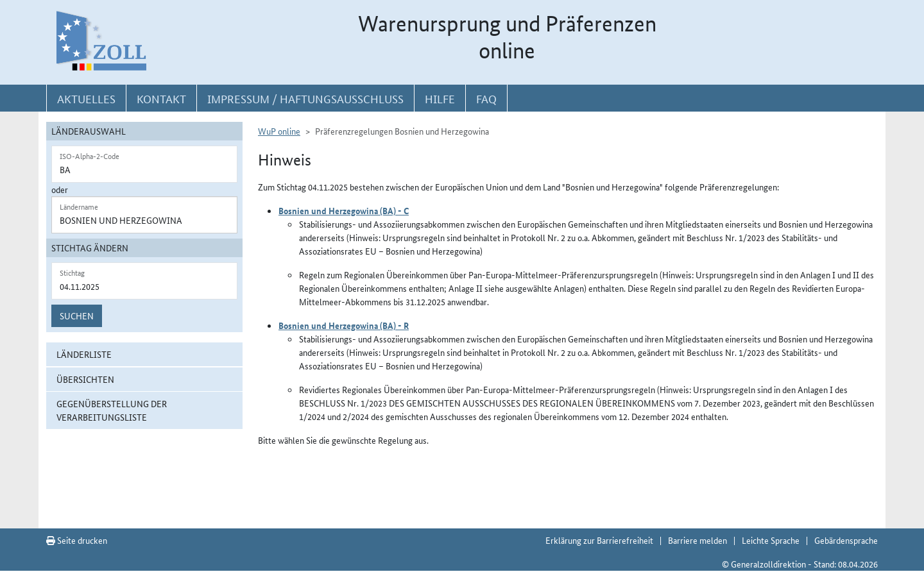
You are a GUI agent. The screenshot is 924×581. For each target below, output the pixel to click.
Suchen (77, 316)
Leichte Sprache (771, 540)
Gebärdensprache (846, 540)
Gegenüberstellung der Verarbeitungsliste (112, 410)
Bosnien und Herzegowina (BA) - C (344, 210)
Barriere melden (697, 540)
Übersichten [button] (85, 379)
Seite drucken (77, 540)
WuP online (279, 131)
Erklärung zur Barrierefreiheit (599, 540)
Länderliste (84, 354)
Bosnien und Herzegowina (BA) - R (344, 325)
